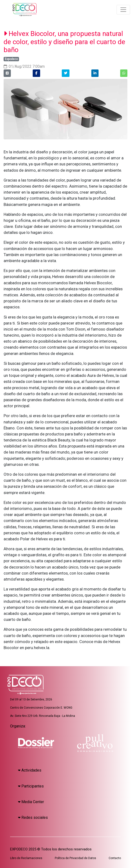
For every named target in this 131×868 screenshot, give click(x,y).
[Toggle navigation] (123, 10)
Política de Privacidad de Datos (75, 858)
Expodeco (11, 59)
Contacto (115, 858)
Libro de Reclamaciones (26, 858)
